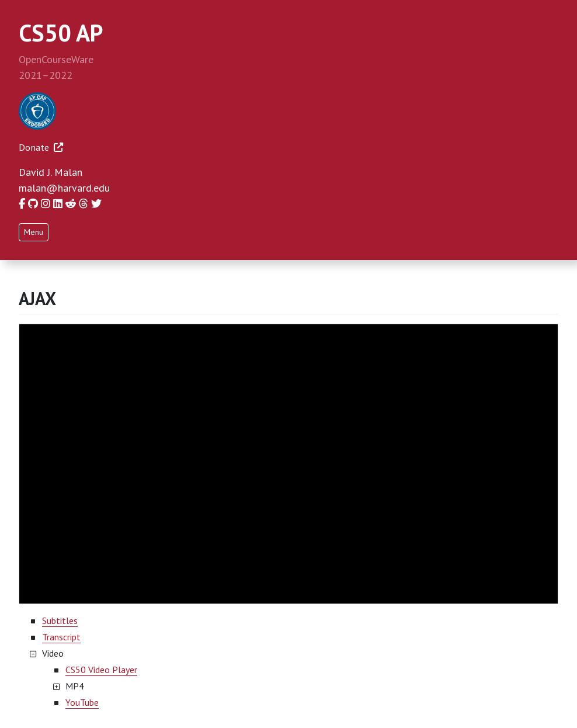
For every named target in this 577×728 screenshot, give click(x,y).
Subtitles (60, 620)
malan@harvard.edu (64, 188)
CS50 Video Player (101, 670)
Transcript (61, 637)
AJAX (37, 298)
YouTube (82, 702)
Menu (34, 232)
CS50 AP (61, 33)
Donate (41, 147)
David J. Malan (51, 172)
